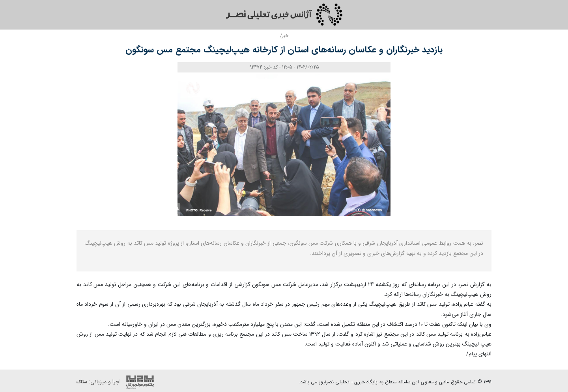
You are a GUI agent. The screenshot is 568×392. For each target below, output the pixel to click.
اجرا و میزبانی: (117, 382)
